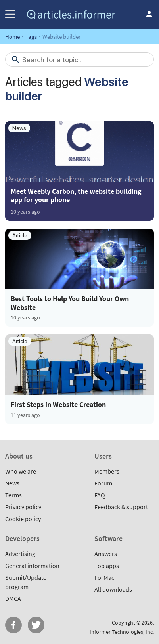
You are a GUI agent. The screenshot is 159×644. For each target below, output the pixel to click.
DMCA (13, 598)
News (12, 483)
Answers (106, 554)
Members (107, 471)
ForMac (104, 577)
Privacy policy (23, 507)
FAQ (100, 495)
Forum (103, 483)
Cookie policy (23, 519)
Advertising (20, 554)
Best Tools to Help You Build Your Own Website (70, 303)
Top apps (107, 566)
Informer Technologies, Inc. (122, 632)
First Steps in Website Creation (58, 405)
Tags (31, 37)
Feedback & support (121, 507)
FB (13, 625)
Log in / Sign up (149, 14)
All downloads (113, 589)
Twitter (36, 625)
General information (32, 566)
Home (12, 37)
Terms (13, 495)
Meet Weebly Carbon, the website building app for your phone (76, 195)
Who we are (21, 471)
